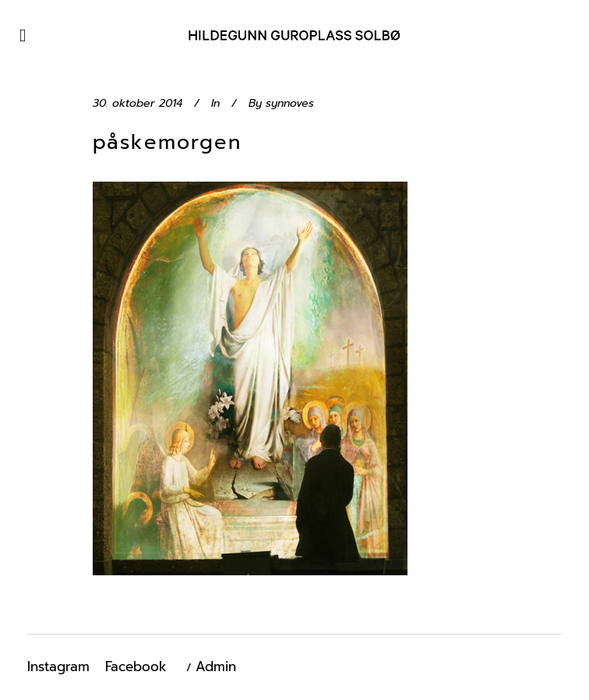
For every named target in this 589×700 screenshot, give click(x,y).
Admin (216, 666)
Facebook (136, 666)
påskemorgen (167, 142)
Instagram (58, 666)
